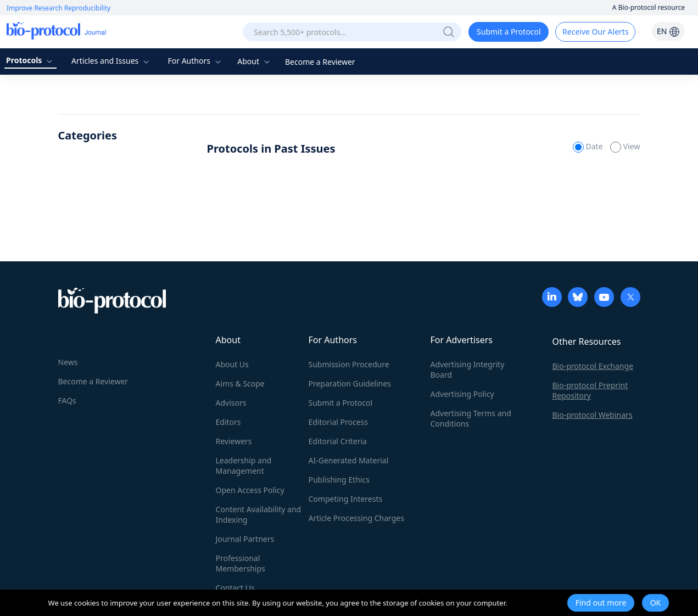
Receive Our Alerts (595, 32)
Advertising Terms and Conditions (471, 418)
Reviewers (234, 441)
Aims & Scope (240, 383)
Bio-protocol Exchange (593, 366)
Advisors (231, 403)
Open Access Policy (250, 490)
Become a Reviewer (320, 62)
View (625, 146)
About (255, 61)
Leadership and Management (244, 466)
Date (589, 146)
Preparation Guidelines (350, 383)
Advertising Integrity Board (468, 369)
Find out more (601, 603)
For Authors (195, 61)
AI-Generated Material (349, 460)
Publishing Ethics (339, 480)
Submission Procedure (349, 364)
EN (668, 31)
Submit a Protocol (509, 32)
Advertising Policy (462, 394)
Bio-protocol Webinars (593, 415)
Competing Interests (346, 499)
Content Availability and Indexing (259, 514)
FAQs (67, 401)
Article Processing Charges (356, 518)
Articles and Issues (111, 61)
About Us (232, 364)
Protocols (30, 60)
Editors (228, 422)
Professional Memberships (241, 563)
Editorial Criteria (338, 441)
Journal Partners (245, 539)
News (68, 362)
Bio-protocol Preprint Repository (590, 390)
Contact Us (235, 588)
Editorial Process (339, 422)
